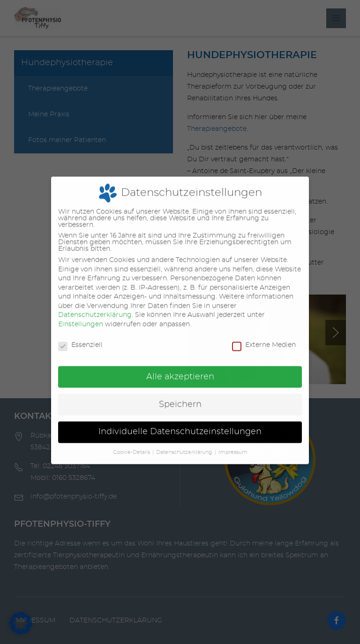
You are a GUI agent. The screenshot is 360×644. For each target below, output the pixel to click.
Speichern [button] (180, 396)
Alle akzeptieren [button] (180, 369)
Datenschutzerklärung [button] (184, 444)
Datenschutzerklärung (95, 307)
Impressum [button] (233, 444)
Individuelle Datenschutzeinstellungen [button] (180, 424)
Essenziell (80, 337)
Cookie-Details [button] (131, 444)
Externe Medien (264, 337)
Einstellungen (81, 316)
